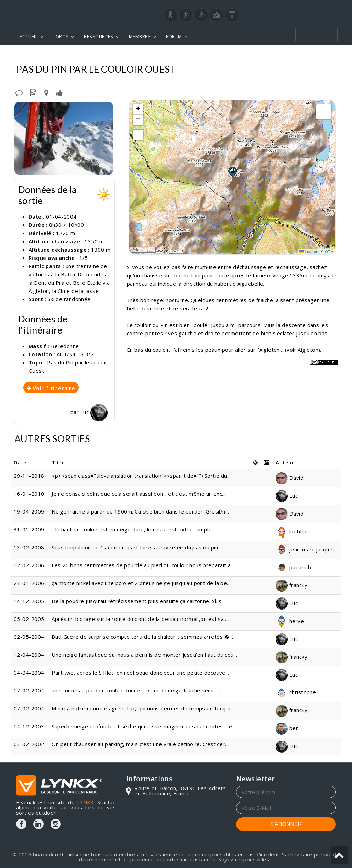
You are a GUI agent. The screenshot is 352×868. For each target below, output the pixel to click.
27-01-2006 (29, 583)
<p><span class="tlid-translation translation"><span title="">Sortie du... (141, 476)
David (290, 478)
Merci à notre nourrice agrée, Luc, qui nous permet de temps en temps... (143, 708)
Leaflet (308, 252)
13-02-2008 (29, 547)
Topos (183, 55)
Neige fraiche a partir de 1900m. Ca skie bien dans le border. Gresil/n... (140, 511)
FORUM (174, 36)
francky (291, 585)
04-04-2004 (29, 673)
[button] (232, 172)
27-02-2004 (29, 690)
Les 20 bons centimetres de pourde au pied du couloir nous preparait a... (143, 565)
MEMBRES (140, 36)
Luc (94, 412)
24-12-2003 (29, 726)
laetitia (291, 531)
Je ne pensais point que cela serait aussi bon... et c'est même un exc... (139, 494)
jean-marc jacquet (305, 549)
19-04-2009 (29, 511)
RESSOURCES (99, 36)
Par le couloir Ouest (306, 55)
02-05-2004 (29, 637)
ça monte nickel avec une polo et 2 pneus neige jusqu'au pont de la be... (141, 583)
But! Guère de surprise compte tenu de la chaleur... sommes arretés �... (142, 637)
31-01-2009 (29, 529)
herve (290, 621)
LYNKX (85, 802)
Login (302, 7)
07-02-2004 (29, 708)
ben (287, 728)
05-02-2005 (29, 619)
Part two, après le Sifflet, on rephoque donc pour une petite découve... (140, 673)
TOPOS (61, 36)
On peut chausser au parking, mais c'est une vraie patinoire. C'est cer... (140, 744)
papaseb (293, 567)
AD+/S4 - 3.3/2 (75, 354)
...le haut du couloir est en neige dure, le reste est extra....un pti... (133, 529)
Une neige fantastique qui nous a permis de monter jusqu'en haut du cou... (144, 655)
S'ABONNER (286, 824)
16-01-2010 (29, 494)
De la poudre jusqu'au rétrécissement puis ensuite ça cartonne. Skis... (138, 601)
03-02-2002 (29, 744)
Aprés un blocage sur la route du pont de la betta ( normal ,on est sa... (139, 619)
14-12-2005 (29, 601)
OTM (329, 252)
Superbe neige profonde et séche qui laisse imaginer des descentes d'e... (144, 726)
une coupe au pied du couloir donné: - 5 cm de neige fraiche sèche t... (138, 690)
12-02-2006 (29, 565)
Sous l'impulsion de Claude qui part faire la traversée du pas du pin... (137, 547)
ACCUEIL (29, 36)
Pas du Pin (255, 55)
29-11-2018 (29, 476)
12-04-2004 (29, 655)
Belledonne (216, 55)
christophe (296, 692)
